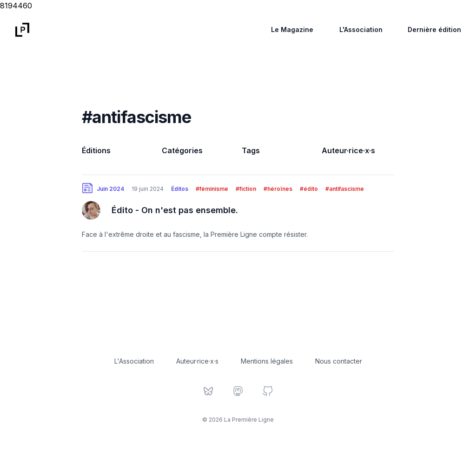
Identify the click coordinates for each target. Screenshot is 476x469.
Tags (251, 150)
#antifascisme (345, 189)
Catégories (182, 150)
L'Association (361, 29)
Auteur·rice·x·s (348, 150)
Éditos (180, 189)
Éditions (96, 150)
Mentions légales (267, 361)
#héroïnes (278, 189)
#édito (309, 189)
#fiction (246, 189)
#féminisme (212, 189)
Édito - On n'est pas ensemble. (175, 210)
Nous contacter (339, 361)
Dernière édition (434, 29)
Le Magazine (292, 29)
